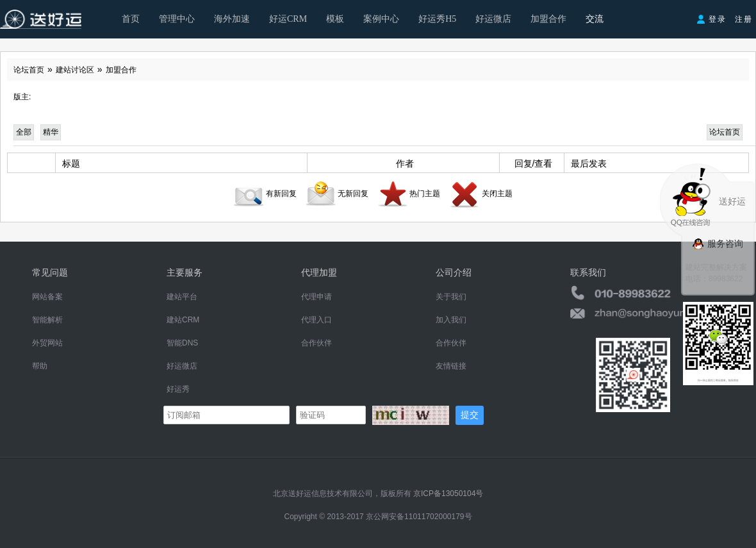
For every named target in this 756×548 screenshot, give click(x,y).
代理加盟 (319, 272)
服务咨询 (718, 244)
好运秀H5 (437, 19)
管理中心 (177, 19)
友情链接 (451, 366)
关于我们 (451, 297)
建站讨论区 (75, 70)
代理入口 (316, 320)
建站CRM (183, 320)
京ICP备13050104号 (448, 494)
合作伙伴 (316, 343)
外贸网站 (47, 343)
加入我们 (451, 320)
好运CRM (288, 19)
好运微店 (493, 19)
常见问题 (50, 272)
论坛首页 (29, 70)
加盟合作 (548, 19)
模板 (335, 19)
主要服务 (185, 272)
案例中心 (381, 19)
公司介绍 (454, 272)
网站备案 (47, 297)
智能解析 (47, 320)
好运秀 (178, 389)
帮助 (40, 366)
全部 (24, 132)
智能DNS (182, 343)
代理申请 (316, 297)
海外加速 (232, 19)
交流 (595, 19)
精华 (51, 132)
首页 (131, 19)
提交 (470, 415)
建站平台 (182, 297)
